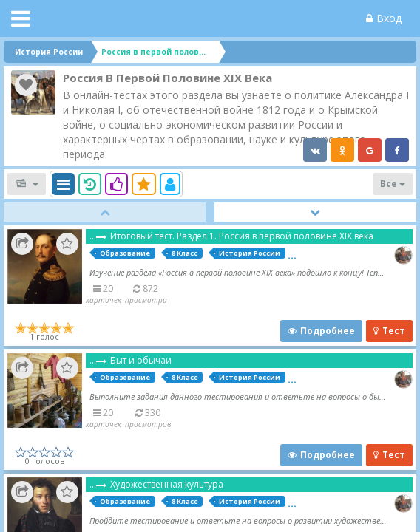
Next (315, 212)
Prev (105, 212)
